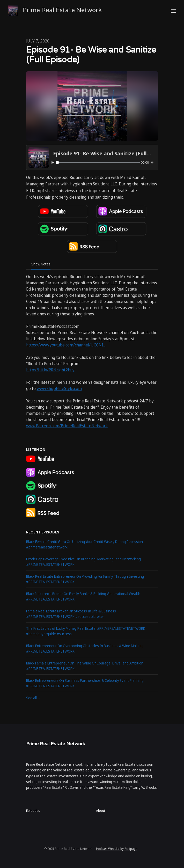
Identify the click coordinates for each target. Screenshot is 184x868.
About (101, 811)
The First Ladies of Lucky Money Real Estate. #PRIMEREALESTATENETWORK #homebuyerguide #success (86, 631)
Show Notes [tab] (41, 264)
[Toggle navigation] (173, 11)
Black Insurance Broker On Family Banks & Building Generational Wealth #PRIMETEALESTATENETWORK (83, 596)
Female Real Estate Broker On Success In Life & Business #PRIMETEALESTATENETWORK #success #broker (71, 614)
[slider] (98, 162)
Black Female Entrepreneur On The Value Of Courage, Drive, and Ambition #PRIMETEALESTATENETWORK (85, 666)
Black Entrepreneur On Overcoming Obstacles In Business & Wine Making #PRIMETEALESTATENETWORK (84, 648)
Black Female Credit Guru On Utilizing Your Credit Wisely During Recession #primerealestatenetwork (84, 544)
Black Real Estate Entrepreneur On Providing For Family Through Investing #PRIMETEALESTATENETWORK (85, 579)
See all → (34, 698)
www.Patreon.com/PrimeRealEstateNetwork (67, 426)
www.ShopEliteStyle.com (59, 388)
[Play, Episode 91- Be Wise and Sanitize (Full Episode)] (53, 163)
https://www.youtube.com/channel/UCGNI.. (65, 345)
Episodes (33, 811)
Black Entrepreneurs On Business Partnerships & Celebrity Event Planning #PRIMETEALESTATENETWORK (85, 683)
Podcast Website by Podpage (117, 849)
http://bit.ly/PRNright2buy (50, 370)
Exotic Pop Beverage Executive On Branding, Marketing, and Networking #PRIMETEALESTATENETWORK (83, 562)
